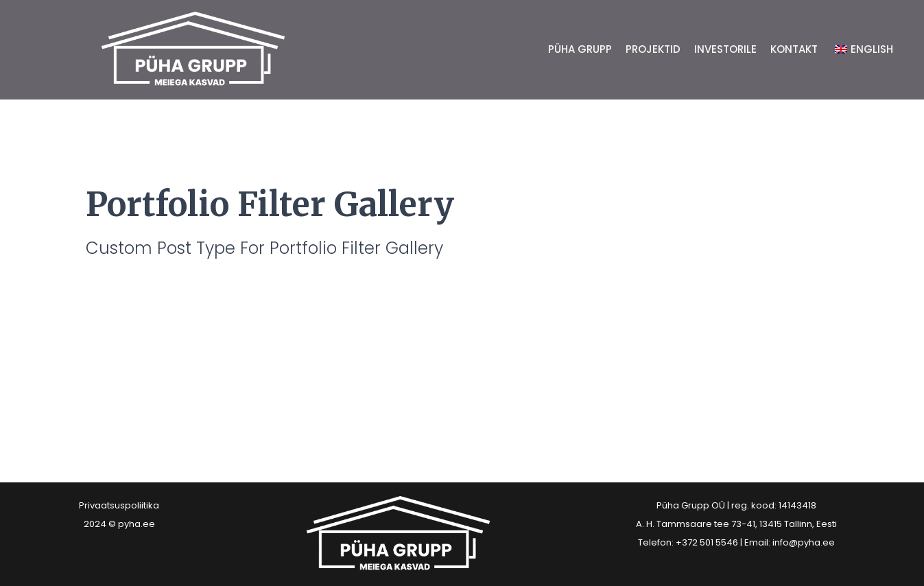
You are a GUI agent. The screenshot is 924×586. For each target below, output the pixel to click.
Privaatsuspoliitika (119, 505)
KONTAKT (794, 49)
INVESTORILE (725, 49)
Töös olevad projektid (146, 378)
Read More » (87, 347)
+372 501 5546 (707, 542)
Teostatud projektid (138, 309)
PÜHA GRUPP (580, 49)
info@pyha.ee (804, 542)
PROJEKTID (653, 49)
